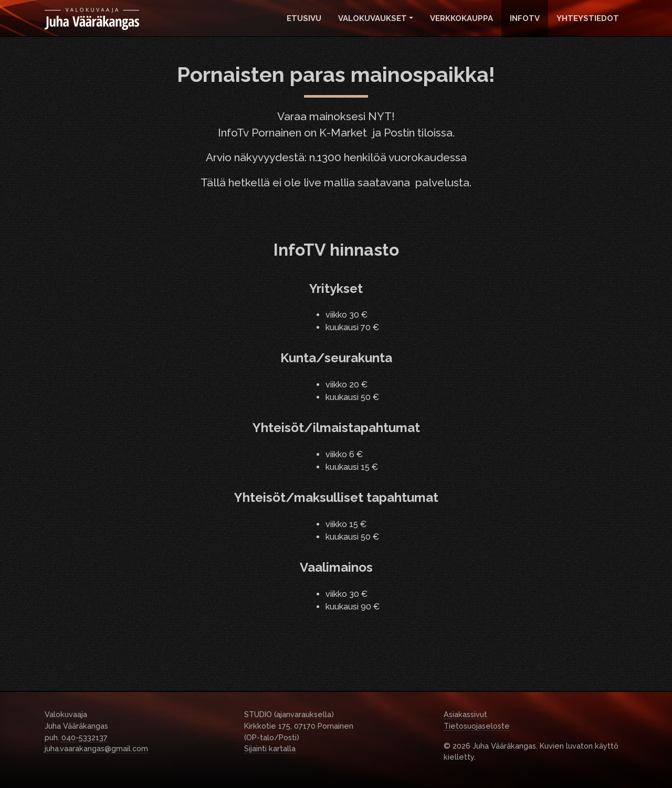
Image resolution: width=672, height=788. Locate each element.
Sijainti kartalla (270, 748)
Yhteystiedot (588, 18)
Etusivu (304, 18)
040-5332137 (85, 737)
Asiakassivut (465, 714)
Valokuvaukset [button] (372, 18)
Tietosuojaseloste (477, 726)
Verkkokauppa (461, 18)
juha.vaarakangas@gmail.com (96, 748)
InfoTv (525, 18)
